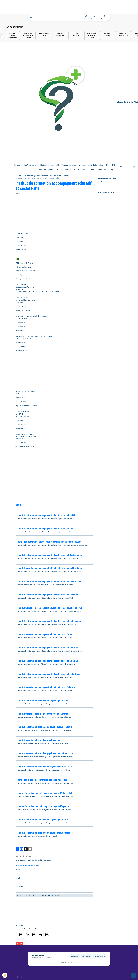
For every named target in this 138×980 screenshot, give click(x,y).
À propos (86, 956)
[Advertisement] (41, 8)
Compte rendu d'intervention (26, 165)
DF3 (113, 165)
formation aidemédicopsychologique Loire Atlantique (43, 780)
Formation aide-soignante (44, 35)
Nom (17, 870)
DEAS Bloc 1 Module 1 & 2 (123, 35)
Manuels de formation (46, 170)
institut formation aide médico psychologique (39, 740)
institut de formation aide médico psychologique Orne (43, 820)
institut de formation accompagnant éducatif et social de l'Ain (47, 515)
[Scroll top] (133, 975)
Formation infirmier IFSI (60, 35)
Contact (75, 956)
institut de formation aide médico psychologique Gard (43, 701)
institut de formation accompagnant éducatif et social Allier (46, 529)
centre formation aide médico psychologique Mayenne (43, 806)
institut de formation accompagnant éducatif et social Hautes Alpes (50, 555)
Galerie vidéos (103, 170)
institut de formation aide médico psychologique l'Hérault (45, 727)
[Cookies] (5, 975)
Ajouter (19, 943)
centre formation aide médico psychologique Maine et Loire (46, 793)
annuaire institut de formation (91, 165)
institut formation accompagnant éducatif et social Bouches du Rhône (51, 608)
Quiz (113, 170)
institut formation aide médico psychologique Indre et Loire (46, 753)
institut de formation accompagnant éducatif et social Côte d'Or (48, 661)
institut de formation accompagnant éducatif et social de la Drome (49, 674)
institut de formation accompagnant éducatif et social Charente (48, 648)
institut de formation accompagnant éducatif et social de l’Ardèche (49, 582)
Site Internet (20, 887)
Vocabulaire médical (108, 35)
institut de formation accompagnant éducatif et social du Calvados (49, 621)
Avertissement (100, 956)
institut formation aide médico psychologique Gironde (43, 714)
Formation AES (88, 170)
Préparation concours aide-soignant (28, 36)
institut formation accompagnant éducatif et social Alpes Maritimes (50, 568)
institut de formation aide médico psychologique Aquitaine (45, 833)
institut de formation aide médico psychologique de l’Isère (45, 767)
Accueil (18, 176)
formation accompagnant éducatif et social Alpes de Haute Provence (50, 542)
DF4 (107, 165)
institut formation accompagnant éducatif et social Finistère (46, 687)
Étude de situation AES (67, 170)
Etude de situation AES (50, 165)
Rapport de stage (69, 165)
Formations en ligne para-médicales (35, 176)
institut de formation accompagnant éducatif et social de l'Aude (48, 595)
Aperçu (57, 896)
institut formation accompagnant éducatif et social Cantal (45, 634)
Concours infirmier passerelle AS (12, 36)
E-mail (18, 878)
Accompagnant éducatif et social (92, 36)
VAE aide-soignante (76, 35)
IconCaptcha (33, 939)
